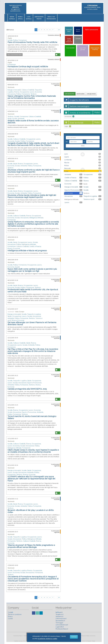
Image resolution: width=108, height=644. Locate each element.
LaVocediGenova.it (62, 625)
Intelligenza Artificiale (36, 218)
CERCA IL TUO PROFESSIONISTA (51, 18)
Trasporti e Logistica (34, 314)
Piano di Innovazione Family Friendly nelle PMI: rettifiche (32, 42)
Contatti (10, 612)
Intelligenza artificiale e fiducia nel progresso (27, 251)
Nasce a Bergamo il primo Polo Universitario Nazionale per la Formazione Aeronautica (32, 97)
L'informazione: (92, 5)
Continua (74, 637)
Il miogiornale (29, 18)
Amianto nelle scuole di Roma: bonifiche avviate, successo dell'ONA (33, 122)
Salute (10, 119)
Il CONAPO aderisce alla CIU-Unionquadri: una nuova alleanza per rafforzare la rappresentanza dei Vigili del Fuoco (31, 479)
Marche (83, 163)
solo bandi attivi (70, 94)
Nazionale (11, 87)
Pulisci (97, 112)
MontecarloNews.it (62, 629)
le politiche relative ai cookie (47, 639)
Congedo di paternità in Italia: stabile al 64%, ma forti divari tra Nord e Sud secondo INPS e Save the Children (33, 144)
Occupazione (24, 92)
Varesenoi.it (59, 616)
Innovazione (12, 94)
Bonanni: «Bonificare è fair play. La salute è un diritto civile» (31, 511)
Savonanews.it (60, 621)
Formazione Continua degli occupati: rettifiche (28, 67)
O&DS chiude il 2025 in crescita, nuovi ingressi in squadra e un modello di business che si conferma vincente (33, 451)
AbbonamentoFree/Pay (39, 18)
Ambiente (21, 119)
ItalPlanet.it (59, 612)
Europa (22, 312)
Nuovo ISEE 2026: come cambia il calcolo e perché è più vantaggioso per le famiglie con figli (32, 270)
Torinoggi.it (59, 623)
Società (10, 40)
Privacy (10, 616)
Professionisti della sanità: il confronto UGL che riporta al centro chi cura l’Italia (33, 291)
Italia (17, 312)
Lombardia (83, 160)
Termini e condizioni (15, 614)
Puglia (10, 38)
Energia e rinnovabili (14, 90)
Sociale (15, 119)
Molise (83, 165)
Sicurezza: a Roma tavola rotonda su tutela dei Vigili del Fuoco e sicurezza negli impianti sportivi (32, 196)
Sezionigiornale (12, 18)
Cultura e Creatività (28, 90)
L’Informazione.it (61, 619)
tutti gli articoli (91, 94)
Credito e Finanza (35, 246)
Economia (38, 92)
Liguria (83, 157)
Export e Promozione (34, 383)
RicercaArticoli (20, 18)
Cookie (10, 619)
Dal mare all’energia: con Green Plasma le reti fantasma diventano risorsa (32, 323)
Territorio (34, 94)
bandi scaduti (81, 94)
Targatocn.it (59, 614)
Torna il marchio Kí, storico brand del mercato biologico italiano (32, 417)
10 (59, 30)
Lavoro (32, 92)
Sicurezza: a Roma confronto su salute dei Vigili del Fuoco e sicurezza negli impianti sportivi (34, 171)
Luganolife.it (60, 627)
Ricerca (17, 92)
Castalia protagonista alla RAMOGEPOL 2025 (27, 389)
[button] (103, 17)
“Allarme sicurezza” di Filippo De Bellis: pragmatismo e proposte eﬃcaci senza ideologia (31, 546)
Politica (15, 40)
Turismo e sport (92, 199)
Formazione (23, 40)
